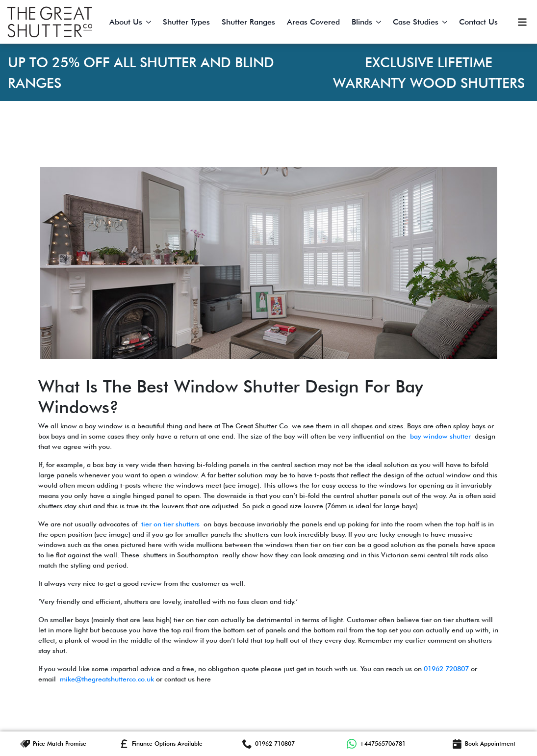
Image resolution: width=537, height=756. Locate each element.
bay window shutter (440, 436)
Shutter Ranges (248, 22)
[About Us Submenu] (150, 22)
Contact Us (478, 22)
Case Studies (416, 22)
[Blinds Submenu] (380, 22)
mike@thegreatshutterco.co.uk (107, 679)
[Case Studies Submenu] (446, 22)
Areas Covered (313, 22)
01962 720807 (446, 669)
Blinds (362, 22)
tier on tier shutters (170, 524)
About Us (126, 22)
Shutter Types (186, 22)
